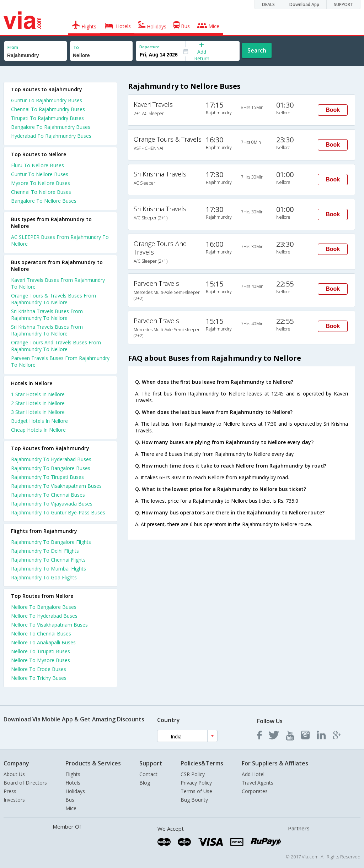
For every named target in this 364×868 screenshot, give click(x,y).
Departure (149, 47)
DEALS (268, 4)
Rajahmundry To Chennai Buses (48, 495)
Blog (145, 783)
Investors (14, 800)
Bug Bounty (194, 800)
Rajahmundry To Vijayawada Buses (52, 504)
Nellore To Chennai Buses (41, 634)
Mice (71, 808)
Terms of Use (196, 791)
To (76, 47)
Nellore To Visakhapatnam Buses (49, 625)
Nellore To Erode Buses (39, 669)
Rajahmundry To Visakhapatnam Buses (56, 486)
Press (10, 791)
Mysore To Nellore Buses (41, 183)
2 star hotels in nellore (38, 403)
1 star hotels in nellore (38, 394)
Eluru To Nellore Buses (38, 165)
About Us (14, 774)
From (13, 47)
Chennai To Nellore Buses (41, 192)
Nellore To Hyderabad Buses (44, 616)
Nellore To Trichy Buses (39, 678)
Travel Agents (258, 783)
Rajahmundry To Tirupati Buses (47, 477)
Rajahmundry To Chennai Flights (48, 560)
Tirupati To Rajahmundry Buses (47, 118)
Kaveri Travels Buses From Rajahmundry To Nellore (58, 283)
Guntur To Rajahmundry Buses (47, 100)
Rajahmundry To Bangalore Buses (51, 468)
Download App (304, 4)
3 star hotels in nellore (38, 412)
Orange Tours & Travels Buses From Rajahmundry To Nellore (53, 299)
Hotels (73, 783)
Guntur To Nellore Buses (40, 174)
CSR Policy (193, 774)
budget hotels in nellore (39, 421)
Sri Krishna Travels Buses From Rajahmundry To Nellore (47, 315)
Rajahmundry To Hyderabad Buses (51, 459)
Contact (148, 774)
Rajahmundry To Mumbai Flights (49, 569)
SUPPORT (343, 4)
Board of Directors (25, 783)
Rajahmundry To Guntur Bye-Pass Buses (58, 512)
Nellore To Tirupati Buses (41, 651)
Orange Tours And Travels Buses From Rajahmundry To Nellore (56, 346)
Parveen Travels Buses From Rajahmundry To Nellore (60, 361)
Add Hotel (253, 774)
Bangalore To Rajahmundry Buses (51, 127)
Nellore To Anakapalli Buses (43, 642)
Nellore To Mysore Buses (41, 660)
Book (333, 110)
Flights (73, 774)
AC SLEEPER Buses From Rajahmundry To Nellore (60, 240)
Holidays (75, 791)
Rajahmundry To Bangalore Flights (51, 542)
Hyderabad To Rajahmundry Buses (51, 136)
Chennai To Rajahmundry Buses (48, 109)
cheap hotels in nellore (38, 430)
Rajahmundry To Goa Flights (44, 577)
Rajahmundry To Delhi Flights (45, 551)
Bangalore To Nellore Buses (44, 201)
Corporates (255, 791)
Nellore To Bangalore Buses (44, 607)
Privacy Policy (196, 783)
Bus (70, 800)
